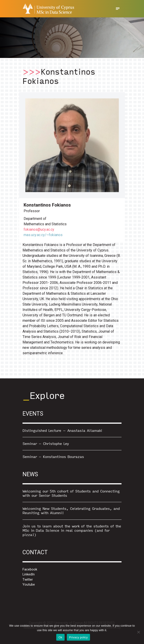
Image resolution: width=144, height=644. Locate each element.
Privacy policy (78, 637)
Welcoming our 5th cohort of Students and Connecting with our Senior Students (71, 493)
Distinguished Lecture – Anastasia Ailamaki (62, 430)
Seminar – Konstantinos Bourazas (53, 457)
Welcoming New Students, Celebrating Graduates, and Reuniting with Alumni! (71, 511)
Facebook (30, 569)
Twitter (28, 580)
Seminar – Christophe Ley (46, 443)
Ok (60, 637)
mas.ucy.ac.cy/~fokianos (43, 235)
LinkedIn (29, 574)
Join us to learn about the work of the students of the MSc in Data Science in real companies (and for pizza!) (72, 530)
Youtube (29, 584)
